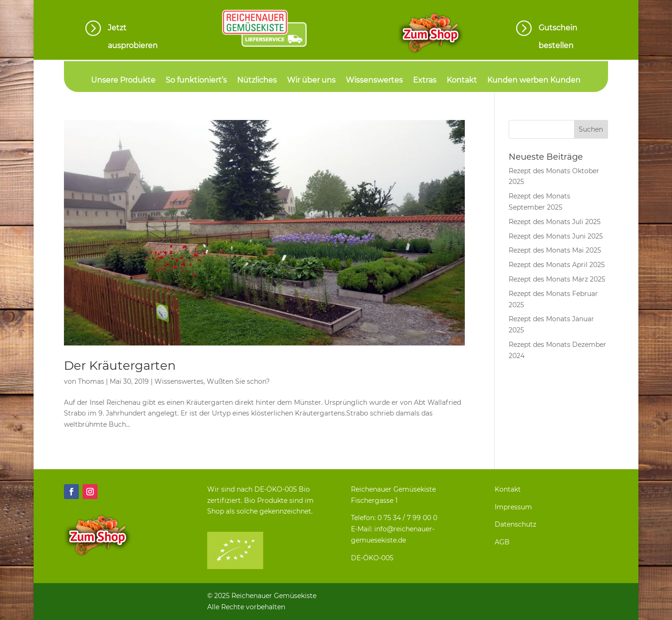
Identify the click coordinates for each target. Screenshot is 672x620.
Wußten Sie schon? (238, 381)
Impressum (513, 507)
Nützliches (257, 81)
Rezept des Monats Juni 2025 (556, 236)
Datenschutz (515, 524)
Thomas (91, 381)
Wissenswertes (374, 81)
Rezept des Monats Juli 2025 (555, 222)
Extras (425, 81)
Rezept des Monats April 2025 (557, 265)
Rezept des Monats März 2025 (557, 279)
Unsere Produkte (123, 81)
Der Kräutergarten (120, 366)
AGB (502, 542)
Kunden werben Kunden (534, 81)
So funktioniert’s (196, 81)
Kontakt (462, 81)
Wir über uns (311, 81)
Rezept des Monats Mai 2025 (555, 250)
